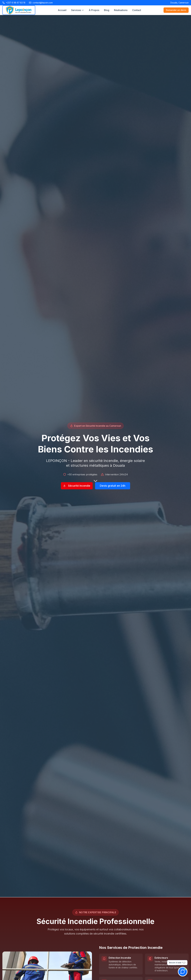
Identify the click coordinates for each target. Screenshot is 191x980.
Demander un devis (176, 10)
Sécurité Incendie (77, 486)
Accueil (62, 10)
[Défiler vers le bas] (95, 480)
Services (78, 10)
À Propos (94, 10)
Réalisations (121, 10)
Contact (137, 10)
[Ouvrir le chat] (183, 972)
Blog (107, 10)
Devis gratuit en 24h (113, 486)
